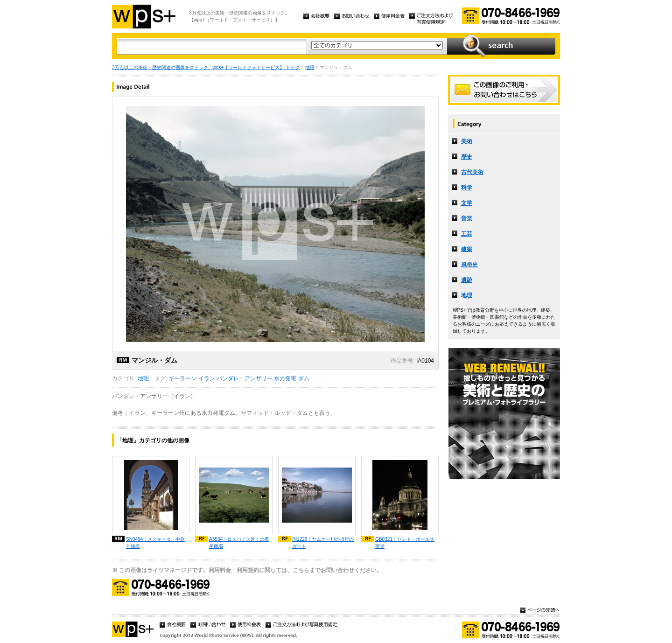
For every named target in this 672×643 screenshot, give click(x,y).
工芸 (467, 234)
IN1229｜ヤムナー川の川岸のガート (323, 543)
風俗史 (469, 265)
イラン (207, 378)
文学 (467, 203)
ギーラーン (182, 378)
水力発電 (285, 378)
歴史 (467, 157)
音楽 (467, 218)
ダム (304, 378)
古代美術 (472, 172)
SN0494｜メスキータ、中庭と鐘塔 (155, 543)
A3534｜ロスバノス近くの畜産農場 (239, 543)
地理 (310, 67)
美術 (467, 141)
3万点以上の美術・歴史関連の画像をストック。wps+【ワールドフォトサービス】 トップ (206, 67)
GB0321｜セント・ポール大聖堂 (405, 543)
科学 (467, 188)
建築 (467, 249)
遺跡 (467, 280)
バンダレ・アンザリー (245, 378)
